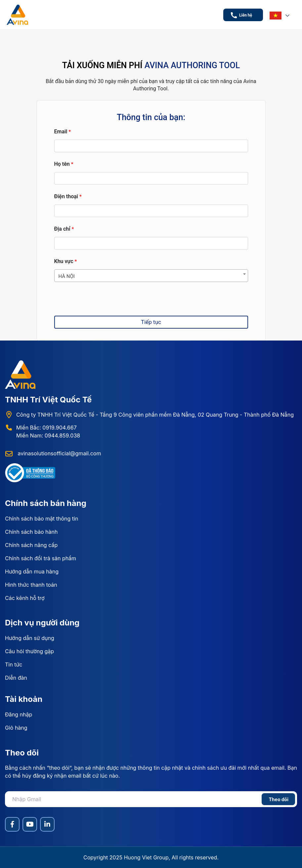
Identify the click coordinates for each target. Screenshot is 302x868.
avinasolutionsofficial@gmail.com (59, 453)
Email (63, 132)
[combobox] (151, 276)
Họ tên (64, 164)
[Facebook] (12, 824)
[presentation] (105, 303)
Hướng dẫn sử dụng (30, 638)
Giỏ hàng (16, 728)
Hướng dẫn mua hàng (32, 571)
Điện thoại (68, 197)
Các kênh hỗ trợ (25, 598)
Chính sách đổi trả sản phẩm (41, 558)
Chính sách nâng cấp (31, 545)
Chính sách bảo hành (31, 532)
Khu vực (66, 262)
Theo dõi (279, 799)
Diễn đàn (16, 678)
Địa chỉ (64, 229)
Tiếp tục (151, 322)
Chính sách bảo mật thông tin (42, 519)
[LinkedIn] (47, 824)
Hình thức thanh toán (31, 585)
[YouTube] (30, 824)
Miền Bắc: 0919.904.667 (46, 428)
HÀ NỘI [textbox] (67, 276)
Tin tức (14, 664)
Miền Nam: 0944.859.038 (48, 435)
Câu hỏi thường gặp (29, 651)
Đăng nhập (19, 714)
